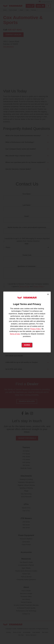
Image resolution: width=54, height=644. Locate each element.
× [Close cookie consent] (48, 294)
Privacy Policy (35, 329)
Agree (27, 345)
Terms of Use (15, 334)
